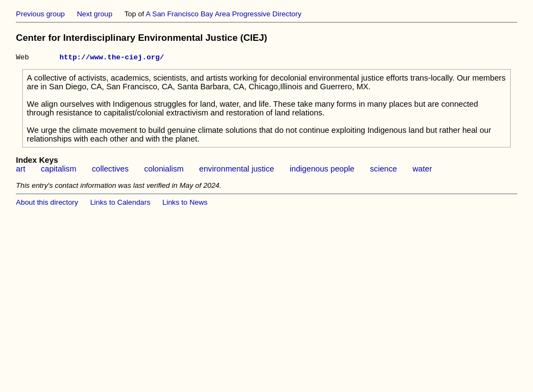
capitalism (59, 170)
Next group (94, 14)
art (20, 170)
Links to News (185, 204)
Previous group (40, 14)
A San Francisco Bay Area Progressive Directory (224, 14)
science (384, 170)
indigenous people (322, 170)
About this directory (47, 204)
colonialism (164, 170)
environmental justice (237, 170)
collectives (111, 170)
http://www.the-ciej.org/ (112, 58)
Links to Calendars (120, 204)
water (422, 170)
